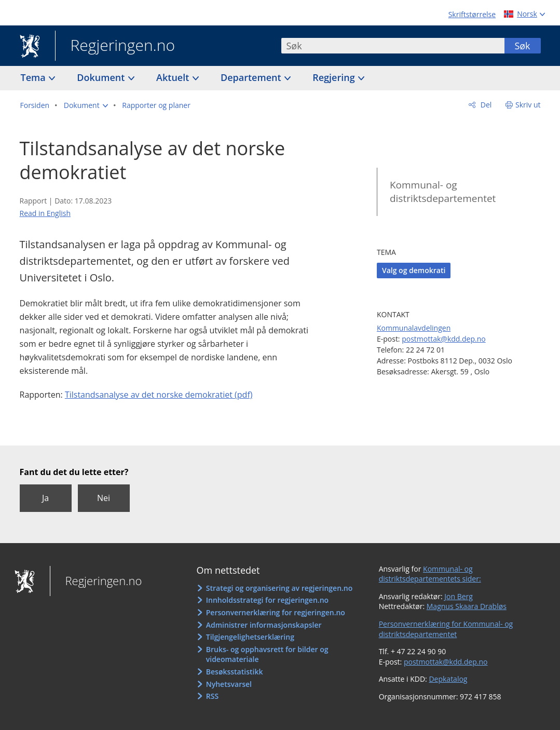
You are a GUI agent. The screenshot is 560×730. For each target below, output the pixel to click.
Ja (45, 498)
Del (485, 105)
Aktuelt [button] (174, 77)
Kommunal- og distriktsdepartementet (443, 192)
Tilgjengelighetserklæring (250, 637)
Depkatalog (448, 679)
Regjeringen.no (115, 46)
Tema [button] (35, 77)
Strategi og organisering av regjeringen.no (279, 588)
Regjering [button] (335, 77)
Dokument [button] (102, 77)
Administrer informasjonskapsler (264, 625)
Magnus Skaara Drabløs (467, 606)
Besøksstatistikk (235, 672)
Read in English (45, 213)
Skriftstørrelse (472, 14)
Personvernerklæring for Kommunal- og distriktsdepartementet (446, 629)
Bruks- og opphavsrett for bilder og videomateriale (267, 654)
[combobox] (393, 46)
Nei (104, 498)
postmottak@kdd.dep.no (444, 339)
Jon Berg (459, 596)
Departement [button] (252, 77)
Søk (522, 46)
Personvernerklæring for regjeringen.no (276, 612)
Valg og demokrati (414, 270)
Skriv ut (528, 105)
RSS (212, 696)
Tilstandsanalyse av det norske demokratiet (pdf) (159, 395)
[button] (86, 105)
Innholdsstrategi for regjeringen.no (267, 600)
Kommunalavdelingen (414, 328)
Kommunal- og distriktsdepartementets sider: (430, 574)
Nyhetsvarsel (229, 684)
